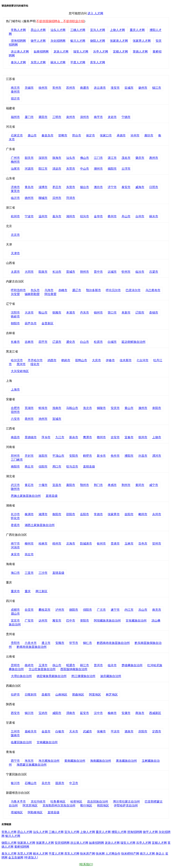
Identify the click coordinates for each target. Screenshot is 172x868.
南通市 (85, 88)
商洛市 (140, 713)
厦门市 (29, 117)
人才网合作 (113, 854)
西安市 (15, 713)
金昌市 (46, 731)
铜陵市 (101, 408)
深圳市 (43, 158)
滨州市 (57, 198)
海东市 (29, 761)
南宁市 (15, 544)
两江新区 (42, 591)
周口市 (57, 467)
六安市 (15, 419)
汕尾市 (15, 169)
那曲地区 (78, 695)
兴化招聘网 (58, 41)
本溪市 (71, 313)
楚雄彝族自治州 (132, 665)
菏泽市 (71, 198)
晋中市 (98, 272)
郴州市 (143, 514)
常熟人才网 (18, 30)
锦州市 (98, 313)
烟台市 (85, 187)
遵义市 (46, 643)
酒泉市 (129, 731)
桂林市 (43, 544)
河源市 (29, 169)
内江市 (129, 610)
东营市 (71, 187)
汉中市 (98, 713)
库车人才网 (98, 62)
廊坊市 (149, 135)
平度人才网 (78, 62)
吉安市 (115, 437)
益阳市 (129, 514)
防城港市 (86, 544)
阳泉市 (43, 272)
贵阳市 (15, 643)
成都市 (15, 610)
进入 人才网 (95, 13)
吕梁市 (154, 272)
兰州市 (15, 731)
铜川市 (29, 713)
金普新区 (47, 323)
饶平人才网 (38, 41)
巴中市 (71, 621)
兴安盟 (15, 294)
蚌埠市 (43, 408)
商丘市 (29, 467)
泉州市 (71, 117)
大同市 (29, 272)
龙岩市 (112, 117)
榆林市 (112, 713)
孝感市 (112, 485)
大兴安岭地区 (20, 371)
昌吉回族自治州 (98, 802)
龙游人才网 (61, 52)
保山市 (57, 665)
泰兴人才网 (18, 62)
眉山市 (15, 614)
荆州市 (126, 485)
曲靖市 (29, 665)
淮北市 (87, 408)
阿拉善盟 (50, 294)
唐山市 (32, 135)
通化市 (71, 342)
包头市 (35, 290)
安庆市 (115, 408)
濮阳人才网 (119, 832)
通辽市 (77, 290)
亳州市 (29, 419)
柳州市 (29, 544)
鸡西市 (52, 360)
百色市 (143, 544)
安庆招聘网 (62, 843)
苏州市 (71, 88)
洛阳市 (43, 456)
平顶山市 (58, 456)
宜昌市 (57, 485)
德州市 (29, 198)
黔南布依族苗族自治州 (32, 647)
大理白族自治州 (21, 676)
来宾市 (15, 554)
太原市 (15, 272)
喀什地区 (86, 805)
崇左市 (29, 554)
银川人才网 (78, 41)
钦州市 (101, 544)
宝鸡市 (43, 713)
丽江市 (85, 665)
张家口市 (106, 135)
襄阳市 (71, 485)
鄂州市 (85, 485)
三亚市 (29, 573)
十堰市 (43, 485)
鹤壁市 (87, 456)
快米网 (100, 854)
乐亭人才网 (101, 52)
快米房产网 (87, 854)
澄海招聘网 (18, 41)
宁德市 (126, 117)
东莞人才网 (38, 62)
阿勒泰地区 (35, 812)
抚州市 (143, 437)
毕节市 (74, 643)
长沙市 (15, 514)
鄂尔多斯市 (93, 290)
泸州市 (60, 610)
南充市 (157, 610)
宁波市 (29, 216)
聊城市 (43, 198)
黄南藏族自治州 (75, 761)
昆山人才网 (38, 30)
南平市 (98, 117)
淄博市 (43, 187)
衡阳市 (57, 514)
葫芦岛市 (31, 323)
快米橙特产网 (130, 854)
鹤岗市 (66, 360)
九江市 (60, 437)
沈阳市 (15, 313)
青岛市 (29, 187)
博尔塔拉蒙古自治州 (126, 802)
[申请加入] (31, 857)
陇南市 (15, 735)
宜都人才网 (120, 52)
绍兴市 (85, 216)
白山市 (85, 342)
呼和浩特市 (18, 290)
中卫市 (74, 783)
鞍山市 (43, 313)
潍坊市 (98, 187)
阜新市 (126, 313)
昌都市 (46, 695)
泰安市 (126, 187)
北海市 (71, 544)
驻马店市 (72, 467)
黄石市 (29, 485)
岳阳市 (85, 514)
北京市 (15, 235)
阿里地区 (95, 695)
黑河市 (21, 364)
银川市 (15, 783)
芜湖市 (29, 408)
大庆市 (96, 360)
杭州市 (15, 216)
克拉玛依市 (38, 802)
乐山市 (143, 610)
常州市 (57, 88)
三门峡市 (17, 460)
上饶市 (157, 437)
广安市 (29, 621)
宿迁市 (15, 99)
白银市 (60, 731)
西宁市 (15, 761)
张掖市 (101, 731)
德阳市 (74, 610)
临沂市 (15, 198)
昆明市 (15, 665)
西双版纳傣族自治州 (74, 669)
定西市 (157, 731)
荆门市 (98, 485)
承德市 (121, 135)
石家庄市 (17, 135)
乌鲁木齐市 (18, 802)
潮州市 (98, 169)
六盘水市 (31, 643)
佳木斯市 (126, 360)
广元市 (101, 610)
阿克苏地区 (30, 805)
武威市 (87, 731)
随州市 (15, 489)
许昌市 (143, 456)
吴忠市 (46, 783)
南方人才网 (147, 854)
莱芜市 (15, 191)
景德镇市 (31, 437)
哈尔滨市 (17, 360)
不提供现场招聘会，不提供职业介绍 (60, 21)
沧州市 (135, 135)
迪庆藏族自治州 (111, 676)
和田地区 (103, 805)
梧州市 (57, 544)
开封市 (29, 456)
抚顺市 (57, 313)
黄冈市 (140, 485)
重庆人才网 (137, 30)
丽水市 (154, 216)
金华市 (98, 216)
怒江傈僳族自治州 (83, 676)
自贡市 (29, 610)
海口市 (15, 573)
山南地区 (61, 695)
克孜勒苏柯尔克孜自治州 (59, 805)
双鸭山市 (81, 360)
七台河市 (142, 360)
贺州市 (157, 544)
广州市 (15, 158)
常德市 (98, 514)
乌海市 (49, 290)
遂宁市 (115, 610)
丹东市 (85, 313)
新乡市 (101, 456)
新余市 (74, 437)
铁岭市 (15, 316)
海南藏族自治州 (101, 761)
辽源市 (57, 342)
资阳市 (85, 621)
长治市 (57, 272)
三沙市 (43, 573)
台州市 (140, 216)
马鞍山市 (72, 408)
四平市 (43, 342)
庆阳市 (143, 731)
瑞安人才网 (81, 52)
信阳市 (43, 467)
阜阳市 (157, 408)
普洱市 (98, 665)
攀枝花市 (44, 610)
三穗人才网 (78, 30)
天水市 (74, 731)
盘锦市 (154, 313)
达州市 (43, 621)
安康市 (126, 713)
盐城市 (129, 88)
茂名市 (126, 158)
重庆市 (15, 591)
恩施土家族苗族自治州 (26, 496)
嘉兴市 (57, 216)
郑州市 (15, 456)
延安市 (85, 713)
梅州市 (15, 162)
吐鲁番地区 (58, 802)
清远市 (57, 169)
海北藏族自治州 (49, 761)
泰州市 (15, 92)
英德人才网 (140, 52)
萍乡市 (46, 437)
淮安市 (115, 88)
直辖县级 (89, 467)
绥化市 (35, 364)
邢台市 (77, 135)
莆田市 (43, 117)
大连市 (29, 313)
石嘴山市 (31, 783)
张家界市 (114, 514)
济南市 (15, 187)
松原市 (98, 342)
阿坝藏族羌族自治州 (107, 621)
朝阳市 (15, 323)
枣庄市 (57, 187)
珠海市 (57, 158)
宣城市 (57, 419)
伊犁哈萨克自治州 (126, 805)
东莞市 (71, 169)
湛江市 (112, 158)
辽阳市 (140, 313)
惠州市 (154, 158)
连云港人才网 (20, 52)
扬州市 (143, 88)
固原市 (60, 783)
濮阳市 (129, 456)
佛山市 (85, 158)
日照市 (154, 187)
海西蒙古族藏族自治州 (32, 765)
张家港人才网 (119, 41)
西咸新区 (155, 713)
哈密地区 (76, 802)
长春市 (15, 342)
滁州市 (143, 408)
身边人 (160, 854)
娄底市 (15, 525)
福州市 (15, 117)
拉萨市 (15, 695)
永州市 (157, 514)
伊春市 (110, 360)
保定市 (90, 135)
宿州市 (15, 412)
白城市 (112, 342)
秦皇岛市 (47, 135)
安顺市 (60, 643)
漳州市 (85, 117)
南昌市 (15, 437)
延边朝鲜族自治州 (133, 342)
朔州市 (85, 272)
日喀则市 (31, 695)
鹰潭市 (87, 437)
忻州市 (126, 272)
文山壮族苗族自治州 (42, 669)
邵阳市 (71, 514)
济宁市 (112, 187)
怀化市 (15, 518)
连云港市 (100, 88)
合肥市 (15, 408)
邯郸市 (63, 135)
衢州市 (112, 216)
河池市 (15, 547)
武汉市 (15, 485)
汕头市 (71, 158)
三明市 (57, 117)
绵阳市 (87, 610)
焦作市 (115, 456)
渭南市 (71, 713)
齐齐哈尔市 (35, 360)
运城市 (112, 272)
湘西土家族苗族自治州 (40, 525)
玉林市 (129, 544)
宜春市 (129, 437)
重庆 (28, 591)
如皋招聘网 (41, 52)
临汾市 (140, 272)
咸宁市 (154, 485)
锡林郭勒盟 (32, 294)
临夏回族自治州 (21, 742)
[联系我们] (86, 864)
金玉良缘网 (16, 857)
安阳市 (74, 456)
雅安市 (57, 621)
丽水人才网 (58, 62)
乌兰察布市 (153, 290)
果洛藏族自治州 (126, 761)
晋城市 (71, 272)
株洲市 (29, 514)
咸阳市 (57, 713)
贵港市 (115, 544)
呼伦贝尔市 (113, 290)
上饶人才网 (117, 30)
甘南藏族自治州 (47, 742)
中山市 (85, 169)
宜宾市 (15, 621)
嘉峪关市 (31, 731)
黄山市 (129, 408)
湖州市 (71, 216)
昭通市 (71, 665)
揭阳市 (112, 169)
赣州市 (101, 437)
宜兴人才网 (98, 30)
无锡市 (29, 88)
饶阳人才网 (98, 41)
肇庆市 (140, 158)
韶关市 (29, 158)
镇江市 (157, 88)
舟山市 (126, 216)
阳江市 (43, 169)
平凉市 (115, 731)
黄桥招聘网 (22, 847)
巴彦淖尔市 (133, 290)
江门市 (98, 158)
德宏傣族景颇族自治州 (52, 676)
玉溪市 (43, 665)
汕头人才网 (58, 30)
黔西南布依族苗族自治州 (113, 643)
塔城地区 (17, 812)
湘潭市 (43, 514)
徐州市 (43, 88)
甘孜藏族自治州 (136, 621)
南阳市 (15, 467)
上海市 (15, 390)
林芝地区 (112, 695)
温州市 (43, 216)
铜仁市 (87, 643)
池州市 (43, 419)
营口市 (112, 313)
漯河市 (157, 456)
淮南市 (57, 408)
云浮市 (126, 169)
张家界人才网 (142, 41)
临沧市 (112, 665)
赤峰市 (63, 290)
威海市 (140, 187)
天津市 (15, 253)
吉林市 (29, 342)
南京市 (15, 88)
